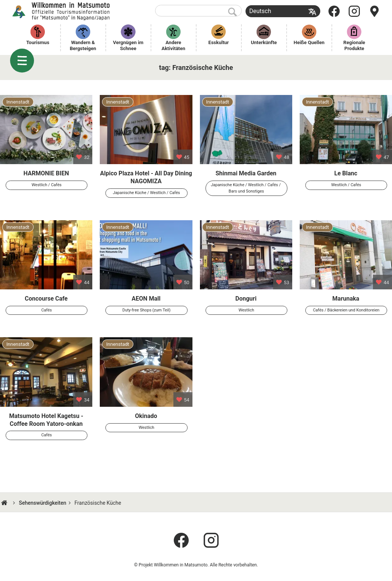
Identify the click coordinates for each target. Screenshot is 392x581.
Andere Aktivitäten (173, 45)
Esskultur (219, 42)
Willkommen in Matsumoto (62, 11)
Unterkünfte (264, 42)
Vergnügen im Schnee (129, 45)
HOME (5, 503)
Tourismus (38, 42)
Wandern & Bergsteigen (83, 45)
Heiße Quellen (309, 42)
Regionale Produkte (355, 45)
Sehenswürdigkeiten (42, 503)
